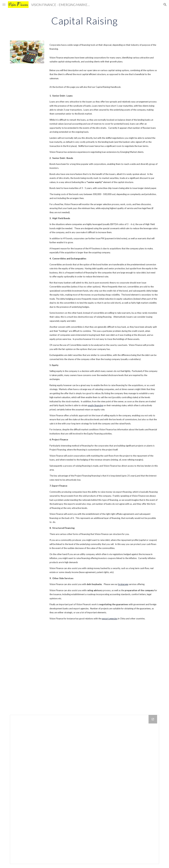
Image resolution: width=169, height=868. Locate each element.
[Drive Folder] (85, 790)
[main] (84, 21)
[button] (4, 5)
